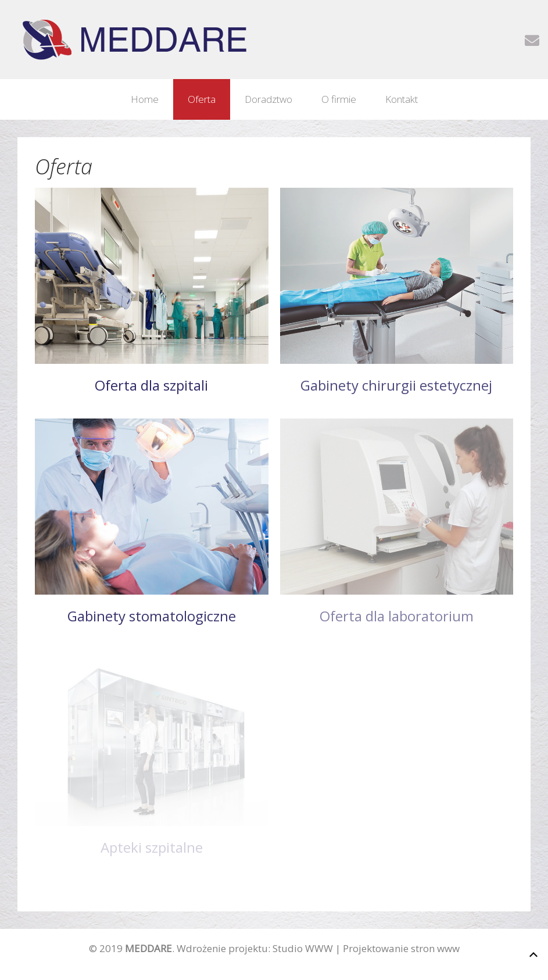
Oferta (202, 99)
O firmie (339, 99)
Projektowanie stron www (401, 948)
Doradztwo (268, 99)
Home (145, 99)
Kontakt (402, 99)
